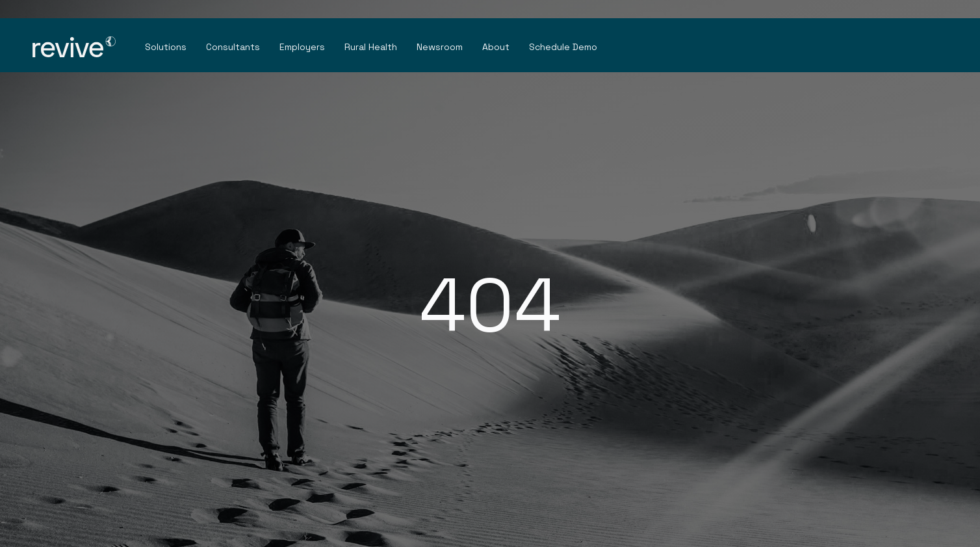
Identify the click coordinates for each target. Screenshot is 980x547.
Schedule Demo (563, 47)
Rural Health (371, 47)
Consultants (233, 47)
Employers (302, 47)
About (496, 47)
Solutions (166, 47)
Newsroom (440, 47)
